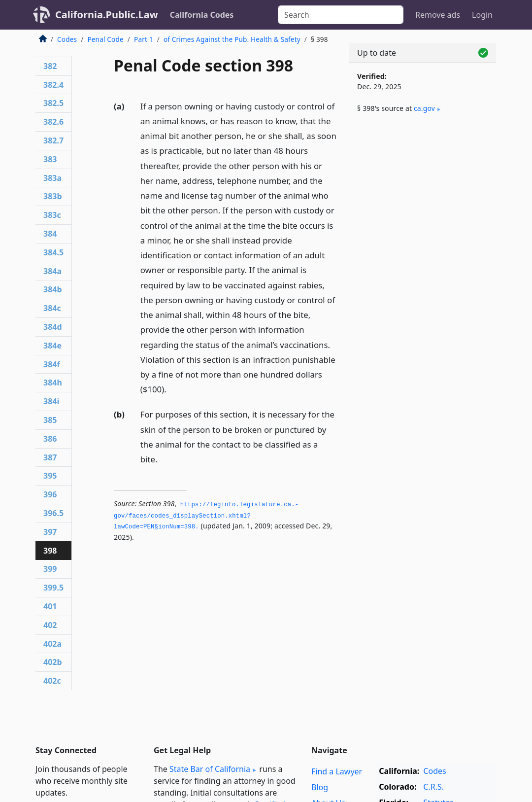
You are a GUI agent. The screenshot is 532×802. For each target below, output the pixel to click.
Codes (67, 39)
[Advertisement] (423, 198)
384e (52, 346)
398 (50, 551)
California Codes (202, 15)
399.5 (53, 588)
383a (52, 178)
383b (53, 196)
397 (50, 532)
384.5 (53, 252)
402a (52, 644)
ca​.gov (424, 108)
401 (50, 606)
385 (50, 420)
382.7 (53, 140)
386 (50, 439)
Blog (320, 787)
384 (50, 234)
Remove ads (438, 15)
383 (50, 159)
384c (52, 308)
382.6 (53, 122)
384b (53, 289)
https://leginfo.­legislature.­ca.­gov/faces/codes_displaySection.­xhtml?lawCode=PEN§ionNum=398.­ (206, 516)
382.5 (53, 103)
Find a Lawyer (337, 771)
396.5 (53, 513)
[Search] (341, 15)
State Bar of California (210, 769)
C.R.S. (433, 787)
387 (50, 457)
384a (52, 271)
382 (50, 66)
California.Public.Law (107, 15)
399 (50, 569)
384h (53, 383)
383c (52, 215)
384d (53, 327)
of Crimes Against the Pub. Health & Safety (232, 39)
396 (50, 494)
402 (50, 625)
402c (52, 681)
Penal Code (105, 39)
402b (53, 662)
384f (52, 364)
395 (50, 476)
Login (482, 15)
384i (51, 401)
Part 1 (144, 39)
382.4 (53, 85)
